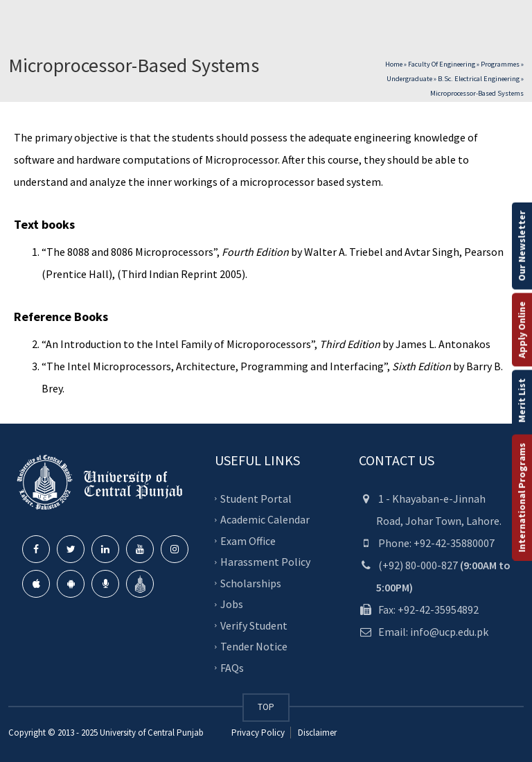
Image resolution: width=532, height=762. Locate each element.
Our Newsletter (522, 245)
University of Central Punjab (152, 733)
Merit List (522, 400)
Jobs (232, 604)
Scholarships (251, 583)
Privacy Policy (258, 733)
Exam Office (248, 541)
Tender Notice (254, 646)
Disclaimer (316, 733)
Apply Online (522, 329)
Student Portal (256, 499)
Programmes (500, 64)
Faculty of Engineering (442, 64)
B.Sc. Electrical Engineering (479, 79)
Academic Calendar (265, 519)
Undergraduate (409, 79)
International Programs (522, 497)
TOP (266, 707)
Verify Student (254, 625)
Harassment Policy (265, 562)
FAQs (232, 668)
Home (394, 64)
